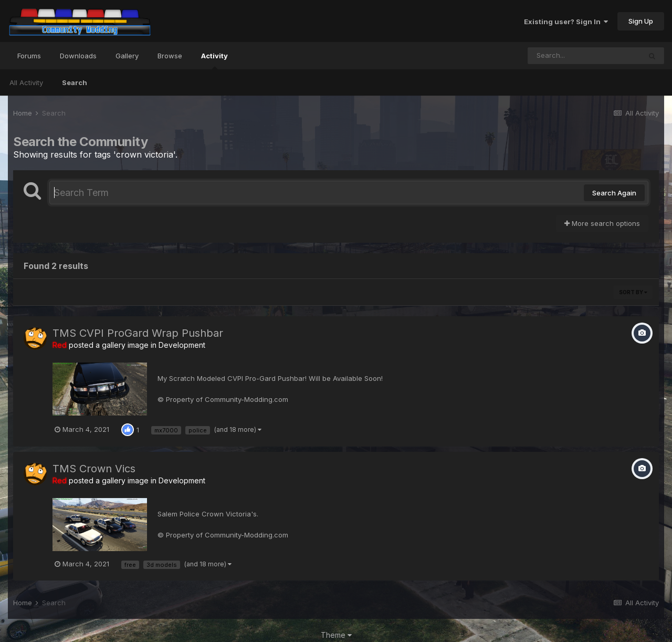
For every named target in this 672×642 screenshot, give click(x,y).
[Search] (584, 56)
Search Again (614, 193)
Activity (214, 60)
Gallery (127, 56)
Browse (170, 56)
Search (75, 82)
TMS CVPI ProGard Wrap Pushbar (138, 333)
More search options (602, 223)
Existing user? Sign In (566, 22)
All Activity (26, 82)
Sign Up (641, 21)
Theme (336, 635)
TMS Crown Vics (94, 469)
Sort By (633, 292)
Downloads (78, 56)
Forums (29, 56)
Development (182, 345)
